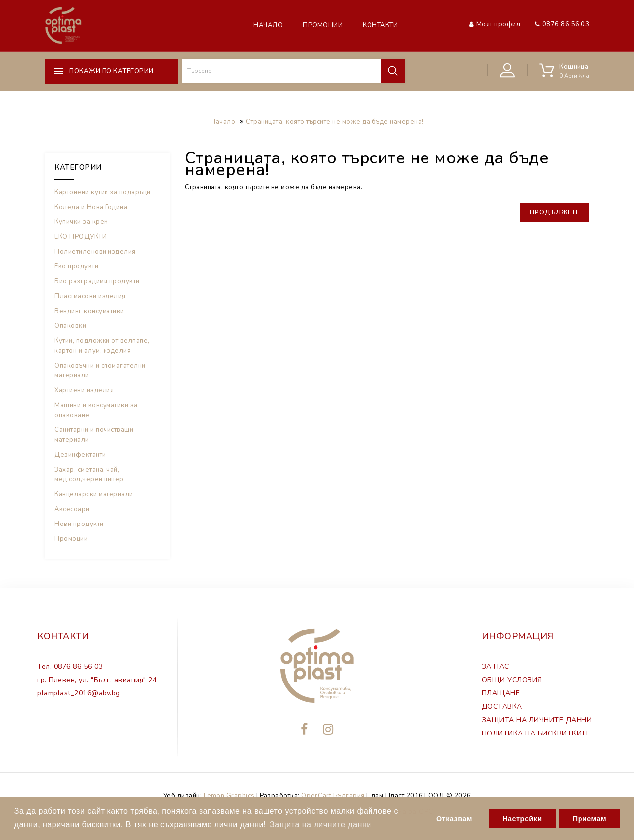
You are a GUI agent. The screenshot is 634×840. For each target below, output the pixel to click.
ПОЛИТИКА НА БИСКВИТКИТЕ (536, 733)
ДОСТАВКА (502, 707)
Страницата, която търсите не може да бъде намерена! (335, 122)
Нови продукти (79, 524)
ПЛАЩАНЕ (501, 693)
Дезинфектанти (80, 455)
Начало (268, 25)
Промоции (323, 25)
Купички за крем (81, 222)
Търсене (393, 71)
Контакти (380, 25)
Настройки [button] (522, 819)
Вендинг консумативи (89, 311)
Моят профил (499, 24)
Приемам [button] (589, 819)
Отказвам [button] (454, 819)
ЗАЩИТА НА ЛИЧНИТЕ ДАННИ (537, 720)
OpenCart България (333, 796)
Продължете (555, 212)
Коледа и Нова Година (91, 207)
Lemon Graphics (229, 796)
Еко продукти (76, 266)
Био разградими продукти (97, 281)
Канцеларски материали (94, 494)
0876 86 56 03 (566, 24)
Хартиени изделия (84, 390)
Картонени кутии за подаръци (103, 192)
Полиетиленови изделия (95, 252)
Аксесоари (72, 509)
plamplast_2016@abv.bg (79, 693)
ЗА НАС (496, 666)
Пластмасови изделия (90, 296)
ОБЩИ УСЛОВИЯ (512, 680)
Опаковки (70, 326)
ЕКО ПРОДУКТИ (80, 237)
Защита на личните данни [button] (321, 824)
